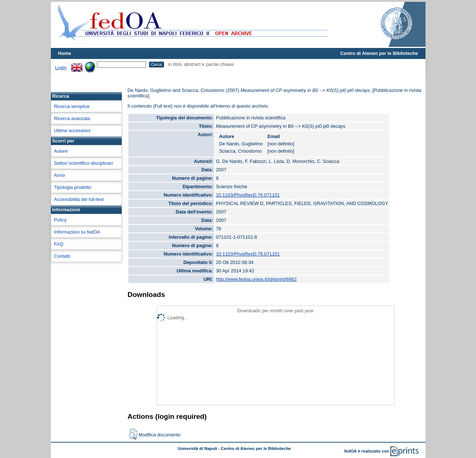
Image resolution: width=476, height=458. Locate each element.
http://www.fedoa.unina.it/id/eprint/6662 (256, 279)
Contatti (62, 256)
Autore (61, 151)
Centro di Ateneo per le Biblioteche (379, 53)
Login (61, 68)
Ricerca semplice (72, 106)
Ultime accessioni (72, 131)
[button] (133, 434)
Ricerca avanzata (72, 118)
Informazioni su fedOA (77, 232)
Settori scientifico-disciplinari (84, 163)
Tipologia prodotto (73, 187)
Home (65, 53)
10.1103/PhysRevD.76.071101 (248, 195)
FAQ (59, 244)
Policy (60, 220)
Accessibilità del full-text (79, 199)
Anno (60, 175)
